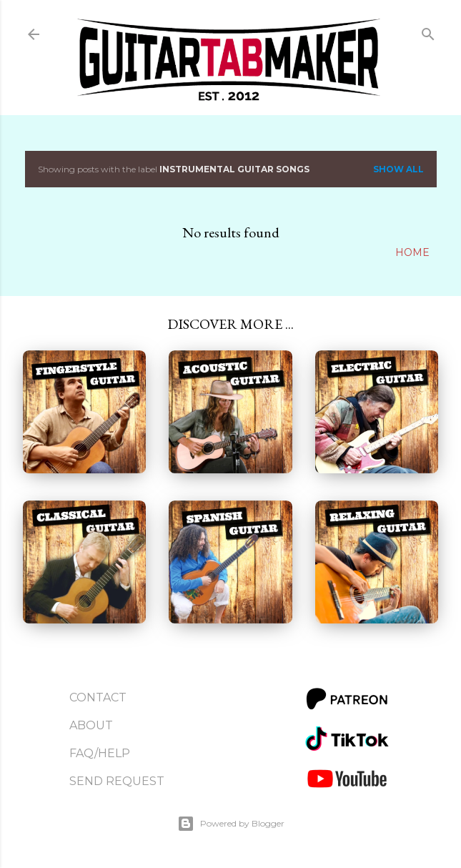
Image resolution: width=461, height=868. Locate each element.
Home (412, 252)
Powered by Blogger (231, 824)
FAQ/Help (100, 753)
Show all (398, 169)
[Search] (428, 31)
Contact (98, 697)
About (91, 725)
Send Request (117, 781)
